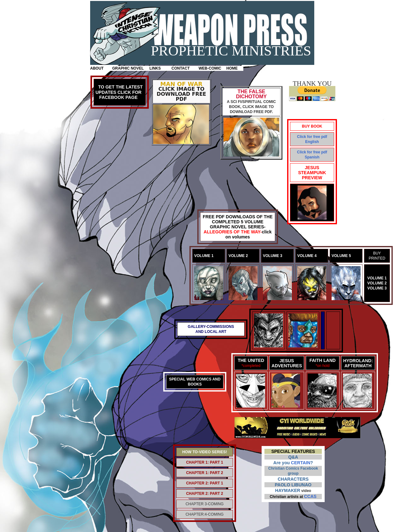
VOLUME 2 (377, 283)
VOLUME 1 (377, 278)
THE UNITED (251, 360)
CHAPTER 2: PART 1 (204, 483)
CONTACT (181, 68)
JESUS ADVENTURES (287, 363)
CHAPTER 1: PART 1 (204, 462)
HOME (232, 68)
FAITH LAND (323, 360)
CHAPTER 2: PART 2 (204, 494)
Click (301, 137)
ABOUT (97, 68)
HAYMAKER (288, 490)
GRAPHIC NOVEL (128, 68)
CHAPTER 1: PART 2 (204, 473)
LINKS (155, 68)
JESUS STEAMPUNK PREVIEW (312, 173)
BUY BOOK (312, 126)
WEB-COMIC (210, 68)
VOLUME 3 (377, 288)
